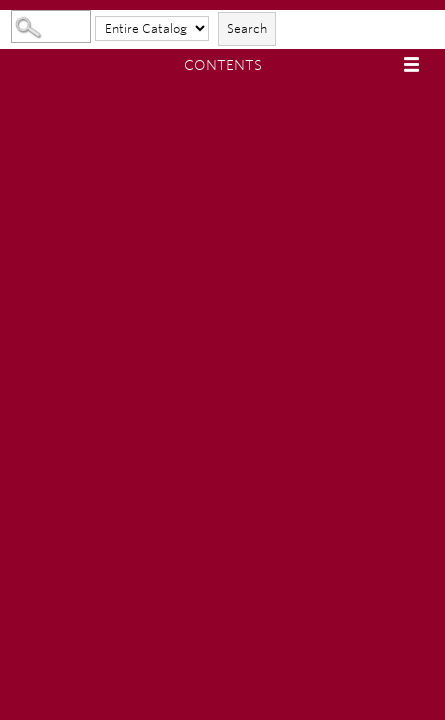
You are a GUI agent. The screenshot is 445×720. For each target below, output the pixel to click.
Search (247, 28)
